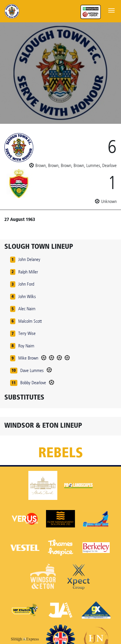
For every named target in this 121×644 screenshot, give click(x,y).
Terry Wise (27, 333)
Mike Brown (28, 358)
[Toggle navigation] (111, 10)
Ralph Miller (28, 272)
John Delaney (29, 259)
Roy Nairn (26, 346)
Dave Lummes (32, 370)
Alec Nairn (27, 309)
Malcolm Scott (30, 321)
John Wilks (27, 296)
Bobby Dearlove (33, 383)
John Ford (26, 284)
